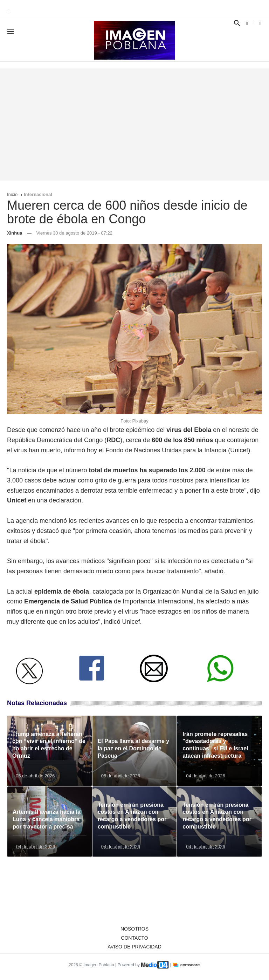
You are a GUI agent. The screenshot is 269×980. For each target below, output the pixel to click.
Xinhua (15, 233)
